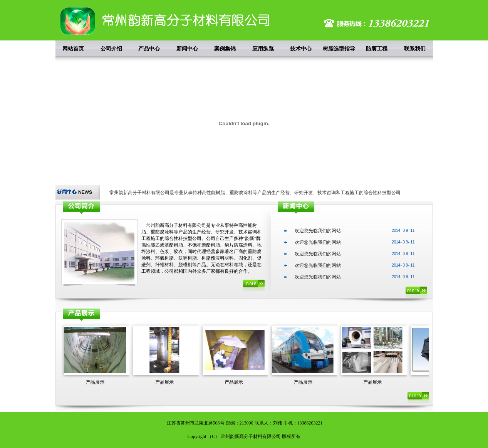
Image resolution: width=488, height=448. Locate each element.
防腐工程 (377, 49)
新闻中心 (187, 49)
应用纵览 (263, 49)
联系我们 (415, 49)
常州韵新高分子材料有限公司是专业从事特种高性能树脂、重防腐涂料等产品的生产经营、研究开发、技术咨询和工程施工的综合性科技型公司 (255, 193)
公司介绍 (111, 49)
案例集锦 (225, 49)
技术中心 (301, 49)
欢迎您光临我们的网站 (318, 231)
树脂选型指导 (339, 49)
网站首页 (73, 49)
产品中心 (149, 49)
